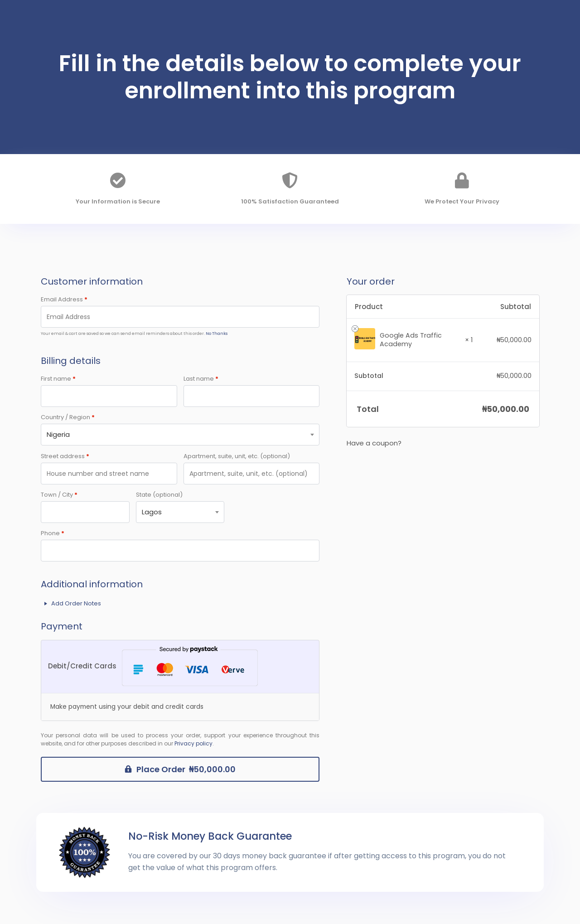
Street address (65, 456)
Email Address (64, 299)
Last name (201, 379)
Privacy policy (193, 743)
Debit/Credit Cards (153, 667)
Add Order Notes (71, 604)
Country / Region (68, 417)
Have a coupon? (374, 443)
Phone (53, 533)
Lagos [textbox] (152, 512)
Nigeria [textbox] (58, 434)
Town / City (59, 495)
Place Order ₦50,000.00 (186, 769)
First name (58, 379)
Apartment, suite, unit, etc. (237, 456)
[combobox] (180, 435)
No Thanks (217, 334)
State (159, 495)
